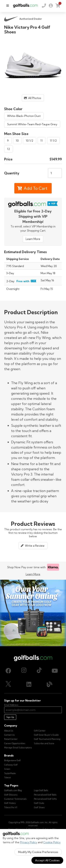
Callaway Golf (11, 765)
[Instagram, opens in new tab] (24, 671)
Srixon (7, 769)
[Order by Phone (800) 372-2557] (44, 6)
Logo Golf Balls (41, 790)
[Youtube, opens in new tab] (55, 671)
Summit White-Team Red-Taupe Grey (32, 124)
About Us (9, 731)
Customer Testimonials (15, 799)
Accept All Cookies (47, 860)
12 (8, 149)
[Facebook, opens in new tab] (8, 671)
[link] (51, 6)
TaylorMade (10, 773)
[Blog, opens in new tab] (50, 684)
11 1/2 (53, 141)
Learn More (33, 239)
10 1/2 (30, 141)
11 (42, 141)
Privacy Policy (29, 842)
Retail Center (11, 739)
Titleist (7, 777)
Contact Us (9, 735)
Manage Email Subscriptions (18, 748)
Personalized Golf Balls (45, 795)
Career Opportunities (15, 743)
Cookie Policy (52, 842)
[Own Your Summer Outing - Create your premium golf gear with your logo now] (33, 613)
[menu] (8, 6)
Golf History (10, 803)
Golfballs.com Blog (13, 790)
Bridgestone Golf (12, 760)
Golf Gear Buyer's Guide (46, 735)
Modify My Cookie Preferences (38, 852)
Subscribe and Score (44, 743)
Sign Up (10, 717)
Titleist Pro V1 (11, 807)
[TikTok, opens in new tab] (39, 671)
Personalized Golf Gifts (45, 799)
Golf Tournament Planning (47, 739)
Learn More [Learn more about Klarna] (33, 574)
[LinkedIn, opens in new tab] (29, 684)
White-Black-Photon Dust (24, 116)
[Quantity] (55, 173)
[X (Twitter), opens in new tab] (8, 684)
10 (17, 141)
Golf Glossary (11, 795)
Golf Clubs (39, 803)
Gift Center (40, 731)
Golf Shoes (39, 807)
